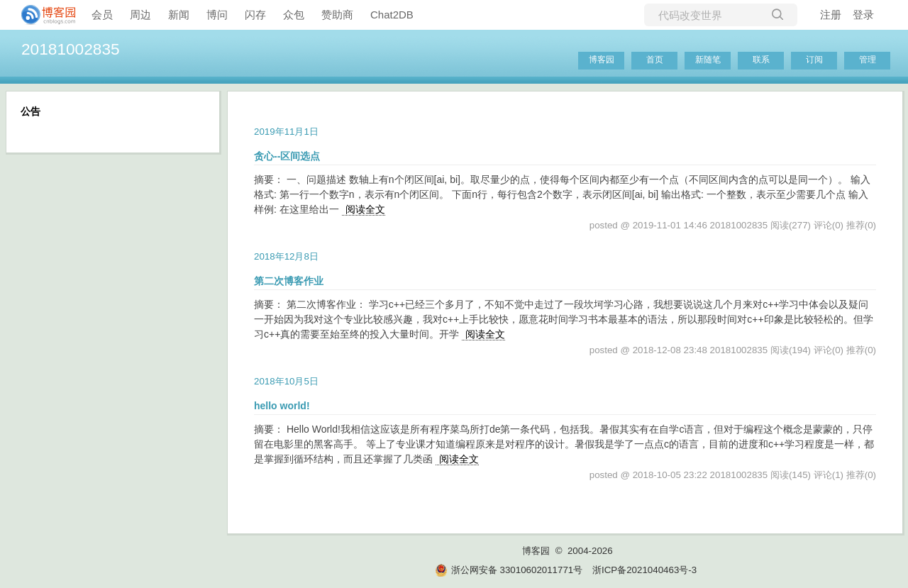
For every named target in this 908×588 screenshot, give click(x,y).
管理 (868, 60)
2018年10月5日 (286, 381)
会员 (102, 15)
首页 (655, 60)
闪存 (255, 15)
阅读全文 (365, 209)
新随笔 (708, 60)
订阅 (814, 60)
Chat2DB (392, 15)
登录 (863, 15)
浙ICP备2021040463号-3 (644, 570)
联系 (761, 60)
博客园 (602, 60)
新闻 (179, 15)
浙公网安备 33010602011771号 (509, 570)
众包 (294, 15)
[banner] (43, 15)
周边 (140, 15)
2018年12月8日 (286, 256)
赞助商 (337, 15)
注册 (831, 15)
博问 (217, 15)
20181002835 (71, 49)
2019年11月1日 (286, 132)
